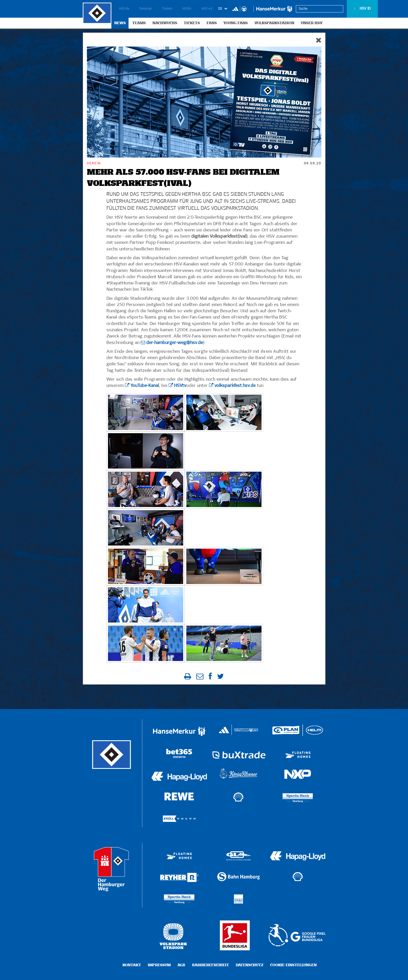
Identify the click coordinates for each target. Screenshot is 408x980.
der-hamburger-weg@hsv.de (175, 343)
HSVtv (187, 9)
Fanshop (146, 9)
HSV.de (124, 9)
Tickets (167, 9)
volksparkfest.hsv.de (235, 386)
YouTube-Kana (144, 386)
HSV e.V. (207, 9)
